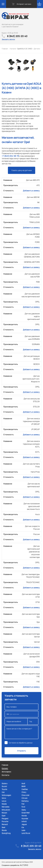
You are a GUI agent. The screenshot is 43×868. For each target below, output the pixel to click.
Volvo (4, 798)
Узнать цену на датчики (22, 170)
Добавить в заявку (31, 191)
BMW (24, 786)
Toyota (4, 789)
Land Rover (26, 833)
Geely (24, 810)
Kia (23, 827)
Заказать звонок (8, 39)
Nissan (4, 813)
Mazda (4, 804)
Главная (5, 765)
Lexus (4, 801)
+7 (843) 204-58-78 (10, 156)
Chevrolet (25, 795)
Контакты (6, 775)
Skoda (4, 830)
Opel (4, 816)
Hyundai (25, 818)
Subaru (5, 783)
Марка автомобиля (16, 721)
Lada (23, 830)
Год (33, 721)
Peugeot (5, 818)
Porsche (5, 821)
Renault (5, 824)
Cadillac (25, 789)
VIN (21, 714)
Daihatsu (25, 801)
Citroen (25, 798)
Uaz (3, 792)
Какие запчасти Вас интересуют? (21, 732)
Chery (24, 792)
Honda (24, 816)
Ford (23, 807)
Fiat (23, 804)
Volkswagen (6, 795)
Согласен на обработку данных (21, 743)
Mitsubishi (6, 810)
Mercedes (6, 807)
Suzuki (4, 786)
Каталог (5, 768)
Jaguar (24, 824)
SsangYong (6, 833)
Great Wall (26, 813)
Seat (3, 827)
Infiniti (24, 821)
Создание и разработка (15, 865)
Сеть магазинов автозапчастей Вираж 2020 (17, 862)
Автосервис (6, 772)
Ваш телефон (21, 707)
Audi (23, 783)
